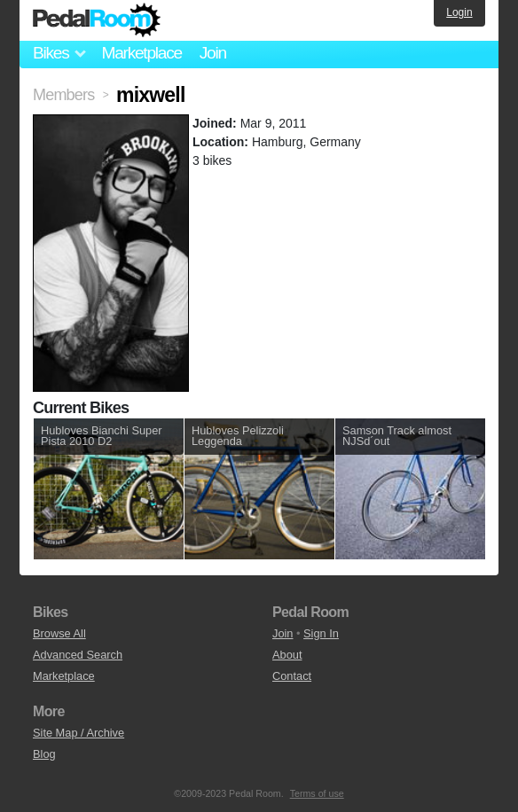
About (287, 655)
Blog (44, 754)
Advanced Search (78, 655)
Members (63, 95)
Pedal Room (97, 20)
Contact (292, 676)
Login (459, 12)
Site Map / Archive (78, 733)
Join (213, 53)
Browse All (59, 633)
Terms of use (317, 793)
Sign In (321, 633)
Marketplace (141, 53)
